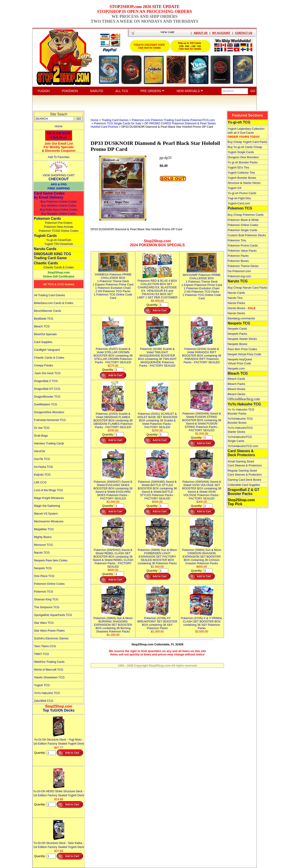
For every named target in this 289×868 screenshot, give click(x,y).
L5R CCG (40, 482)
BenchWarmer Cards (47, 311)
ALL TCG (122, 91)
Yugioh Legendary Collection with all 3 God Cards (246, 133)
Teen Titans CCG (45, 646)
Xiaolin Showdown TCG (49, 677)
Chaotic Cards (46, 263)
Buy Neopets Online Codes (59, 214)
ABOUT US (201, 33)
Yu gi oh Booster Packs (243, 162)
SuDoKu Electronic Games (51, 638)
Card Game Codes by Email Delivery (49, 195)
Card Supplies (43, 342)
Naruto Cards (45, 249)
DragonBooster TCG (47, 397)
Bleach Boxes (236, 389)
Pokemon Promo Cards (243, 245)
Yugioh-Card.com (239, 203)
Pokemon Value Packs (242, 251)
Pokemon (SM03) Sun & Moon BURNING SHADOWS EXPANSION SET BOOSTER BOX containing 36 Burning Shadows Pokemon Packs (113, 623)
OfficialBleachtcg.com (244, 399)
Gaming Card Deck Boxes (244, 480)
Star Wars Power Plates (49, 631)
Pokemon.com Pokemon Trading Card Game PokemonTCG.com (173, 120)
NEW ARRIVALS (190, 91)
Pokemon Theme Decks (243, 266)
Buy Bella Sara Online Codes (59, 210)
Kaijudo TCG (42, 475)
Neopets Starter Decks (242, 339)
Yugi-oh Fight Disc (239, 198)
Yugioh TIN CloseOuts (59, 244)
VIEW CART (168, 32)
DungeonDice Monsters (49, 412)
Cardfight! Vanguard (47, 350)
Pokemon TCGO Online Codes (59, 231)
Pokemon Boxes (238, 261)
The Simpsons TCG (47, 607)
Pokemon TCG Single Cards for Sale (117, 123)
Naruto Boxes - (242, 308)
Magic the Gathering (47, 506)
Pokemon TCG (44, 592)
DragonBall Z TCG (46, 381)
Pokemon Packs (238, 256)
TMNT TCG (41, 654)
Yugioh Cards (45, 236)
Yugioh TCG (42, 685)
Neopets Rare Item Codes (51, 560)
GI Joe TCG (42, 428)
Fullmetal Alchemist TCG (50, 420)
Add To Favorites (59, 157)
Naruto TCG (42, 553)
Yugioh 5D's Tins (238, 167)
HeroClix (40, 451)
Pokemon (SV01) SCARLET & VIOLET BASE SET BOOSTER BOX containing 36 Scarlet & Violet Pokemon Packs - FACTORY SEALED (157, 419)
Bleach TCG (42, 326)
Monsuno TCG (43, 545)
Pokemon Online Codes (49, 584)
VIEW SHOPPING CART (59, 175)
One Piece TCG (44, 576)
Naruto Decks (236, 313)
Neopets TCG (43, 568)
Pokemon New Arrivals (59, 227)
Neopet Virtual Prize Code (244, 354)
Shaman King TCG (46, 599)
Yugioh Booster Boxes (242, 178)
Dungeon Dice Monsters (243, 157)
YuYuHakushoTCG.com (243, 446)
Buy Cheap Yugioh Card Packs (247, 142)
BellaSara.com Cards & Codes (54, 303)
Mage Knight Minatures (49, 498)
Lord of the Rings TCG (49, 490)
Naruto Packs (236, 303)
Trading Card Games (115, 120)
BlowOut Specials (45, 334)
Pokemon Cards (47, 219)
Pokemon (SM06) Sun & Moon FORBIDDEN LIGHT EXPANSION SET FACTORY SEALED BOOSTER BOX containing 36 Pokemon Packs (157, 555)
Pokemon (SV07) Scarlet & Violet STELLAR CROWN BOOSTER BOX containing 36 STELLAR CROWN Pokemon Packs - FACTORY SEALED (113, 354)
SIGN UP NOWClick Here (59, 135)
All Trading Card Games (50, 295)
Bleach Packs (236, 384)
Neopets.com (236, 368)
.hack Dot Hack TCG (47, 373)
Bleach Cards (236, 379)
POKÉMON (70, 91)
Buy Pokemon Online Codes (59, 202)
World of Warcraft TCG (49, 670)
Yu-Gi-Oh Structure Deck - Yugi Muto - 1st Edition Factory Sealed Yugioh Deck (59, 740)
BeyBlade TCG (44, 319)
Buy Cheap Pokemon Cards (246, 215)
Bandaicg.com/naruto (241, 318)
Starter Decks (252, 183)
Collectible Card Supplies (244, 485)
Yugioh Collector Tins (241, 173)
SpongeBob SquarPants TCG (53, 615)
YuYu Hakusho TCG (47, 693)
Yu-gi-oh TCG (239, 122)
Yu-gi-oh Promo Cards (242, 193)
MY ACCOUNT (221, 33)
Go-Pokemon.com (239, 271)
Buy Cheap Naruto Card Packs (247, 288)
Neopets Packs (237, 334)
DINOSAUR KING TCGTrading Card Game (53, 256)
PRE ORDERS (152, 91)
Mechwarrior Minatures (49, 521)
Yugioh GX (234, 188)
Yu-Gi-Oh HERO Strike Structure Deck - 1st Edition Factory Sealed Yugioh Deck (59, 791)
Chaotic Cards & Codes (59, 267)
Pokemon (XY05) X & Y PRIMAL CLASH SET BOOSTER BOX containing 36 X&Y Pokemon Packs (202, 621)
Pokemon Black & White (243, 220)
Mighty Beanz (43, 537)
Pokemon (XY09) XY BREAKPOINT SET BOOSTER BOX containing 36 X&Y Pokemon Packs (157, 621)
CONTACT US (244, 33)
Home (59, 126)
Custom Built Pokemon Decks (247, 235)
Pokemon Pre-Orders (59, 223)
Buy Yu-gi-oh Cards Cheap (245, 147)
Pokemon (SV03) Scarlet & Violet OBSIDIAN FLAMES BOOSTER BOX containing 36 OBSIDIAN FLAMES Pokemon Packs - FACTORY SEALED (113, 419)
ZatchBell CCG (44, 701)
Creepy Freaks (43, 365)
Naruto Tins (235, 298)
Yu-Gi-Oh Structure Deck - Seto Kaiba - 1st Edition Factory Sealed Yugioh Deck (59, 843)
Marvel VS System (46, 514)
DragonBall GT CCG (47, 389)
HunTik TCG (42, 459)
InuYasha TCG (43, 467)
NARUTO (97, 91)
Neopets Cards (237, 329)
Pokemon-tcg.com (239, 276)
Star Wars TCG (44, 623)
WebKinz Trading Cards (49, 662)
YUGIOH (43, 91)
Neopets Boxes (237, 344)
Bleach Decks (236, 394)
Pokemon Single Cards (242, 230)
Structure (233, 183)
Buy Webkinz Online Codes (59, 206)
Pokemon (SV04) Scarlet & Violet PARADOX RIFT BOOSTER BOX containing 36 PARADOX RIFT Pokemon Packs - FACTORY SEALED (202, 354)
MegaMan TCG (44, 529)
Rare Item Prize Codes (242, 349)
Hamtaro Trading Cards (49, 443)
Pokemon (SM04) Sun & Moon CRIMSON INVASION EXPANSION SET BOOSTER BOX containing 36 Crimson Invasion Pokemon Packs (202, 555)
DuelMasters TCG (46, 404)
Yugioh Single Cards (241, 152)
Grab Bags (41, 436)
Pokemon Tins (237, 240)
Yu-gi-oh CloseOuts (59, 240)
